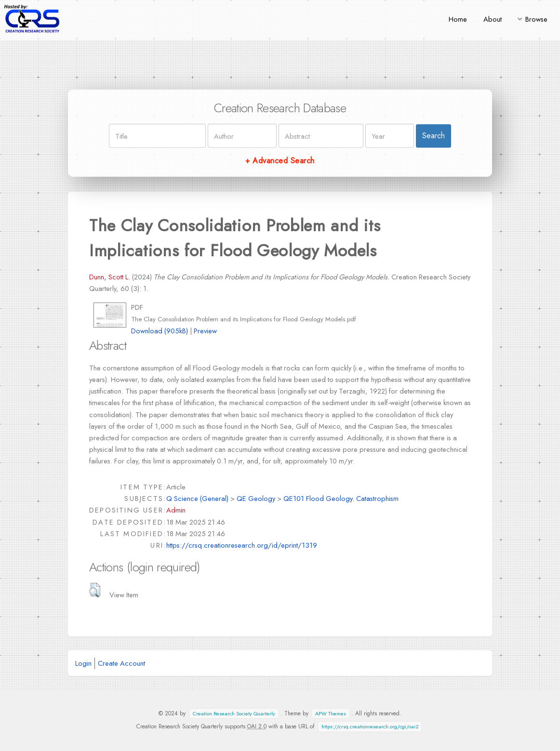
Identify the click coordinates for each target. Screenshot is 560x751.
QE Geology (256, 498)
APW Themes (331, 714)
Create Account (121, 663)
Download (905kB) (160, 331)
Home (458, 19)
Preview (205, 331)
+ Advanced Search (280, 161)
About (493, 19)
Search (433, 136)
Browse (536, 19)
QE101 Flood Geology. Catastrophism (341, 498)
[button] (95, 590)
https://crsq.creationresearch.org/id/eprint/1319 (242, 545)
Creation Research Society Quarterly (234, 714)
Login (83, 663)
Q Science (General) (197, 498)
